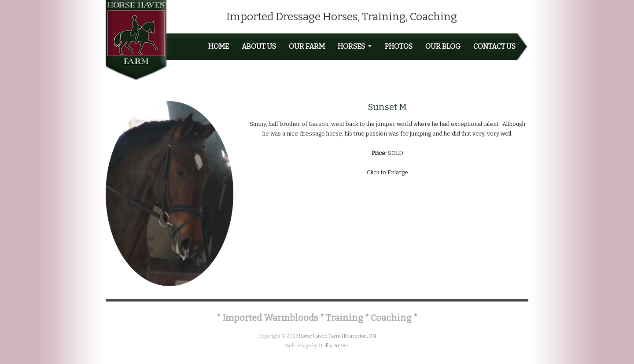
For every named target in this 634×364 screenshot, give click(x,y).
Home (219, 47)
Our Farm (307, 47)
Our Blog (443, 47)
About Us (259, 47)
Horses (355, 47)
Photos (399, 47)
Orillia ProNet (333, 346)
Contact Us (494, 47)
